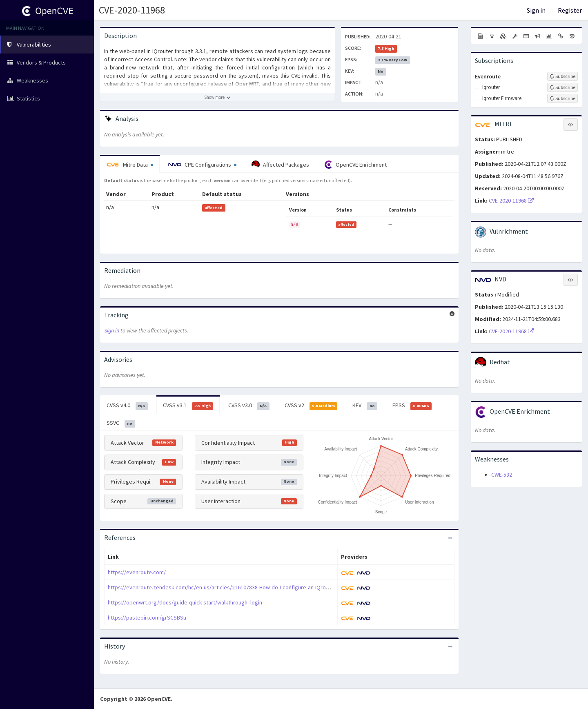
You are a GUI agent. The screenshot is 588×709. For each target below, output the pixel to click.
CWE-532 (502, 475)
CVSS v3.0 (249, 406)
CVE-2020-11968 (132, 10)
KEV (365, 406)
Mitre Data (130, 165)
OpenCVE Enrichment (355, 165)
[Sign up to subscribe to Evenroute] (562, 76)
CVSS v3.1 (188, 406)
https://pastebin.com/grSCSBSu (147, 618)
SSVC (121, 423)
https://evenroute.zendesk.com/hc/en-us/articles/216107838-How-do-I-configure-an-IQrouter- (223, 587)
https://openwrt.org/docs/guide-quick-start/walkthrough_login (185, 602)
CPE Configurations (202, 165)
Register (570, 10)
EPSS (412, 406)
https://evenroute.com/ (137, 572)
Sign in (536, 10)
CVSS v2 (311, 406)
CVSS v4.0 (127, 406)
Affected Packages (280, 165)
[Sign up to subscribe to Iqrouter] (562, 87)
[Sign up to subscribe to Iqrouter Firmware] (562, 98)
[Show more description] (217, 97)
